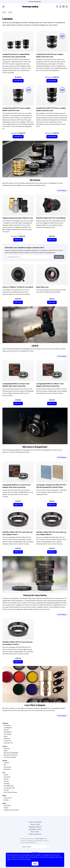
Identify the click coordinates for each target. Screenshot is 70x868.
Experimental (8, 732)
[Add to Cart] (18, 240)
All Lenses (7, 748)
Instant (5, 761)
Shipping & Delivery (35, 827)
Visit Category (62, 191)
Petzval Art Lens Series (11, 755)
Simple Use (7, 739)
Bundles (6, 800)
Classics (6, 730)
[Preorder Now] (18, 81)
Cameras (5, 723)
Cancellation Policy (35, 829)
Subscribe (59, 257)
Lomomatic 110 (8, 743)
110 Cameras (8, 734)
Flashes (6, 808)
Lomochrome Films (9, 788)
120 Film (6, 779)
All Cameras (7, 725)
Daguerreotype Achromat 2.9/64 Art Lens (18, 218)
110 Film (6, 781)
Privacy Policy (35, 824)
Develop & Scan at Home (11, 810)
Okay (35, 864)
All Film (6, 775)
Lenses (5, 746)
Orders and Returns (35, 834)
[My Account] (60, 7)
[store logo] (30, 7)
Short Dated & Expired (10, 792)
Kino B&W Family (9, 786)
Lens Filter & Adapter (10, 757)
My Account (35, 832)
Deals (4, 796)
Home (4, 12)
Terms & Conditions (35, 822)
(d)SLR (6, 751)
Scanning (7, 784)
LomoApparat (8, 728)
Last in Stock (8, 798)
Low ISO (6, 790)
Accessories (7, 741)
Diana (6, 736)
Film (5, 765)
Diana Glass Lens (42, 287)
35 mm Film (7, 777)
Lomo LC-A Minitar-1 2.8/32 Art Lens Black (18, 287)
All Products (7, 769)
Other (4, 803)
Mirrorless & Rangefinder (11, 753)
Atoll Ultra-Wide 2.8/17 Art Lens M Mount (51, 218)
